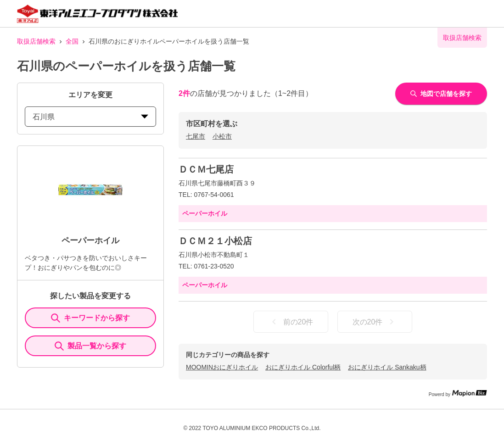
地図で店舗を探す (441, 94)
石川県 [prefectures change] (90, 117)
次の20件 (375, 322)
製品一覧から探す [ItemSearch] (90, 346)
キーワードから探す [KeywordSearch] (90, 318)
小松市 (222, 136)
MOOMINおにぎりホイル (222, 367)
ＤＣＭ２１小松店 (215, 241)
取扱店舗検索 (36, 41)
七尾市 (196, 136)
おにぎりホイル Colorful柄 (303, 367)
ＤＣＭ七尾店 (206, 169)
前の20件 (291, 322)
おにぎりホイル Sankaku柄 (387, 367)
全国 (72, 41)
